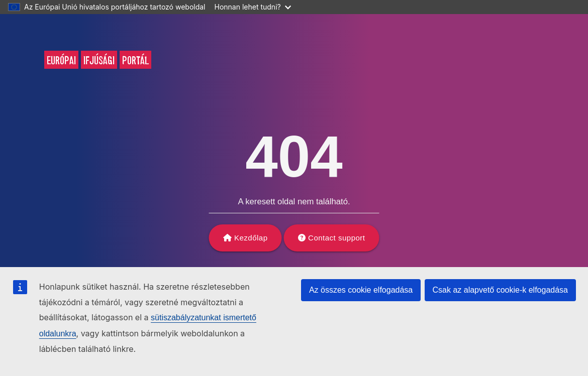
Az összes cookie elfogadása (361, 290)
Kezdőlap (251, 238)
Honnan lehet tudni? (253, 7)
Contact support (336, 238)
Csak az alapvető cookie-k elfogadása (501, 290)
